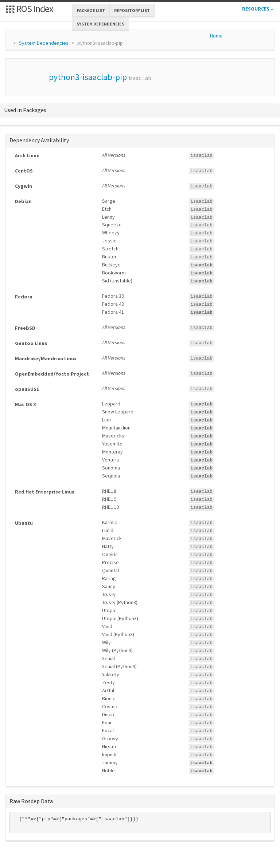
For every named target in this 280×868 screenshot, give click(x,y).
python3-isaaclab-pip (88, 77)
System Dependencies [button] (100, 24)
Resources (258, 9)
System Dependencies (44, 43)
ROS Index (29, 9)
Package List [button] (91, 10)
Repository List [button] (132, 10)
